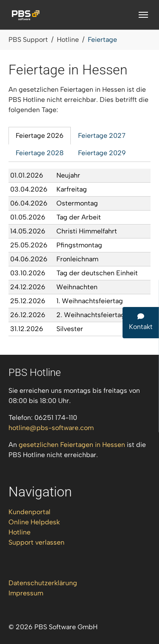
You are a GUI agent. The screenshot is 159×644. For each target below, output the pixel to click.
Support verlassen (36, 542)
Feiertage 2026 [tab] (40, 136)
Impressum (26, 593)
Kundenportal (29, 512)
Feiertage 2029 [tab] (102, 153)
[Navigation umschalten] (143, 15)
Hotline (20, 532)
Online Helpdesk (34, 522)
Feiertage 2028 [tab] (40, 153)
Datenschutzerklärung (43, 583)
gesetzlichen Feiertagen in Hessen (72, 445)
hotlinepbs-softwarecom (51, 428)
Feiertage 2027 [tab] (102, 136)
